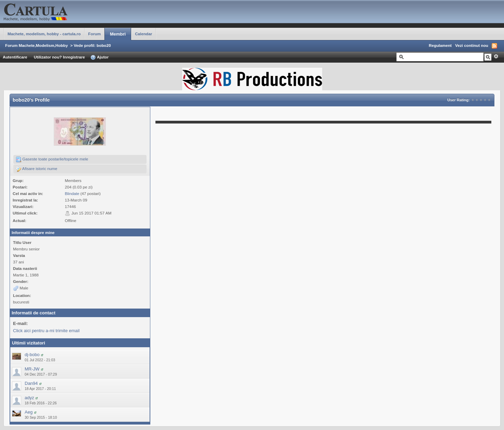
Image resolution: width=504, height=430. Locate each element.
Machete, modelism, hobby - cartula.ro (44, 34)
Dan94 (31, 383)
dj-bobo (32, 355)
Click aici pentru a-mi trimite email (46, 331)
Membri (118, 34)
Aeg (29, 412)
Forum (94, 34)
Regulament (440, 45)
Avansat (496, 56)
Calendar (143, 34)
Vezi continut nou (472, 45)
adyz (29, 398)
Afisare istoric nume (36, 169)
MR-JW (32, 369)
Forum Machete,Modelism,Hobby (36, 45)
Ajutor (99, 57)
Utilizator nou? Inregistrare (59, 57)
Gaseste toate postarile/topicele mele (52, 159)
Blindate (72, 193)
